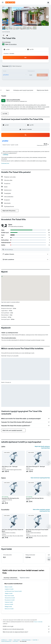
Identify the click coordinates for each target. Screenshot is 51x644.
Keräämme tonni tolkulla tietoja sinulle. (26, 629)
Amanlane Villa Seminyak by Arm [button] (10, 498)
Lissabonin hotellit (9, 589)
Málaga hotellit (8, 607)
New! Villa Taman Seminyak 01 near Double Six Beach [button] (37, 530)
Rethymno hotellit (9, 609)
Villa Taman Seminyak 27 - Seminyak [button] (35, 467)
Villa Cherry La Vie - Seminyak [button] (10, 467)
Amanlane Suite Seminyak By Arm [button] (35, 498)
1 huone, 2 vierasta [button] (9, 53)
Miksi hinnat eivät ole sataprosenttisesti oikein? (26, 632)
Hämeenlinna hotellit (10, 598)
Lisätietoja (6, 155)
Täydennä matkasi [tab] (25, 578)
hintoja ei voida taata (38, 622)
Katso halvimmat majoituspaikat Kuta (40, 478)
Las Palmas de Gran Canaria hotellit (13, 591)
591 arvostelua (13, 44)
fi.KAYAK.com (4, 640)
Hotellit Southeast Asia (6, 641)
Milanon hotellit (9, 587)
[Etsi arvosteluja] (27, 249)
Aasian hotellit (17, 640)
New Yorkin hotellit (9, 596)
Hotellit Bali (35, 640)
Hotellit (10, 640)
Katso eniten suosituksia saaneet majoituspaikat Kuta (41, 510)
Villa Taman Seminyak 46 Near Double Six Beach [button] (13, 530)
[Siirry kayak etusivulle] (10, 2)
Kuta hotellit (15, 641)
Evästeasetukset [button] (5, 163)
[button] (3, 2)
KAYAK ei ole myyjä (26, 626)
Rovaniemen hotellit (10, 600)
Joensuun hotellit (9, 604)
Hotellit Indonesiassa (26, 640)
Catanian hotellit (9, 602)
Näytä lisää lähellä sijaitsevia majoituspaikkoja (42, 447)
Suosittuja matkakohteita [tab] (11, 578)
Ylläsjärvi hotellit (9, 593)
